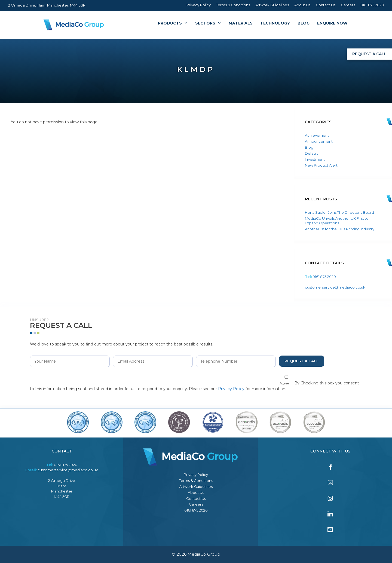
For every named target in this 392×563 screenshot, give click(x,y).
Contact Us (326, 5)
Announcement (319, 141)
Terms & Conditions (233, 5)
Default (311, 153)
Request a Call (369, 54)
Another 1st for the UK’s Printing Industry (340, 229)
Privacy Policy (199, 5)
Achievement (317, 135)
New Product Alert (321, 165)
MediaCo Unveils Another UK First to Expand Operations (337, 221)
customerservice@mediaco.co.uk (335, 287)
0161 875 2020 (372, 5)
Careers (348, 5)
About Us (302, 5)
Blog (304, 23)
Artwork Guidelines (272, 5)
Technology (275, 23)
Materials (241, 23)
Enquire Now (332, 23)
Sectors (210, 23)
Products (175, 23)
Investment (315, 159)
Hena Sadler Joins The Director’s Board (339, 212)
